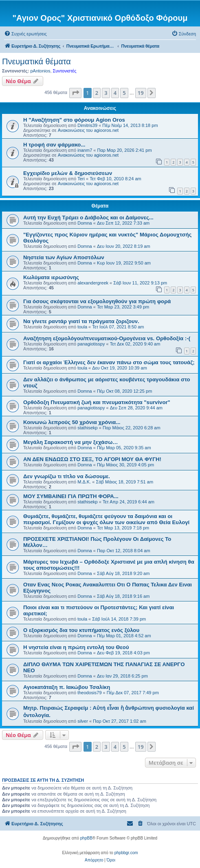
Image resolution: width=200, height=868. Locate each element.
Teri (81, 179)
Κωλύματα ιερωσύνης (51, 277)
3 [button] (106, 93)
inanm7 (85, 150)
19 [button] (141, 93)
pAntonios (40, 71)
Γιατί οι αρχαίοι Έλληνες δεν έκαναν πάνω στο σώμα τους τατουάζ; (109, 362)
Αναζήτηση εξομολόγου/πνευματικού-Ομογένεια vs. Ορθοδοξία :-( (107, 338)
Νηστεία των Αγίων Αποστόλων (64, 257)
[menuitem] (25, 34)
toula (82, 327)
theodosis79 (89, 693)
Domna (85, 223)
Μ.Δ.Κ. (84, 482)
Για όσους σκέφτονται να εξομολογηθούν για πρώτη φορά (97, 301)
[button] (75, 93)
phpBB (86, 838)
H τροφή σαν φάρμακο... (54, 145)
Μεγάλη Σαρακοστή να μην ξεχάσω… (71, 442)
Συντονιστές (65, 71)
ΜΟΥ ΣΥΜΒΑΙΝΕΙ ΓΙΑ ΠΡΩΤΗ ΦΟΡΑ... (71, 496)
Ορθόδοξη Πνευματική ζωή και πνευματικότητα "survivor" (97, 402)
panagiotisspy (91, 344)
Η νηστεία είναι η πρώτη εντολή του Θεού (76, 647)
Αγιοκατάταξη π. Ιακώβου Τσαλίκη (67, 687)
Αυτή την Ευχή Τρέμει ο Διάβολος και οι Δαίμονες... (88, 218)
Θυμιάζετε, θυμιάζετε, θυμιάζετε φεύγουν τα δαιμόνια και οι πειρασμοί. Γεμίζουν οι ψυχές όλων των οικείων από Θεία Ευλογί (106, 519)
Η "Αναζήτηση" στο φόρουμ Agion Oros (74, 120)
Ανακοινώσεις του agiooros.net (88, 130)
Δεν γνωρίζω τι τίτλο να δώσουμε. (67, 476)
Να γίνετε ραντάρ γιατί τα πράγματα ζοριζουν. (81, 321)
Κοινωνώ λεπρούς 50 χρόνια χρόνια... (72, 422)
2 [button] (97, 93)
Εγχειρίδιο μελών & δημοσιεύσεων (68, 173)
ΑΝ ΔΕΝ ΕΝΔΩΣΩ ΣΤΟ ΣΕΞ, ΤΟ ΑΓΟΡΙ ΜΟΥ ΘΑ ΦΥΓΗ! (92, 459)
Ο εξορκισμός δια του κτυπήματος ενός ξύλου (81, 630)
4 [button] (115, 93)
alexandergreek (93, 283)
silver (83, 721)
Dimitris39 (87, 125)
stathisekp (88, 428)
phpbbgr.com (126, 853)
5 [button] (124, 93)
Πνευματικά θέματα (36, 61)
